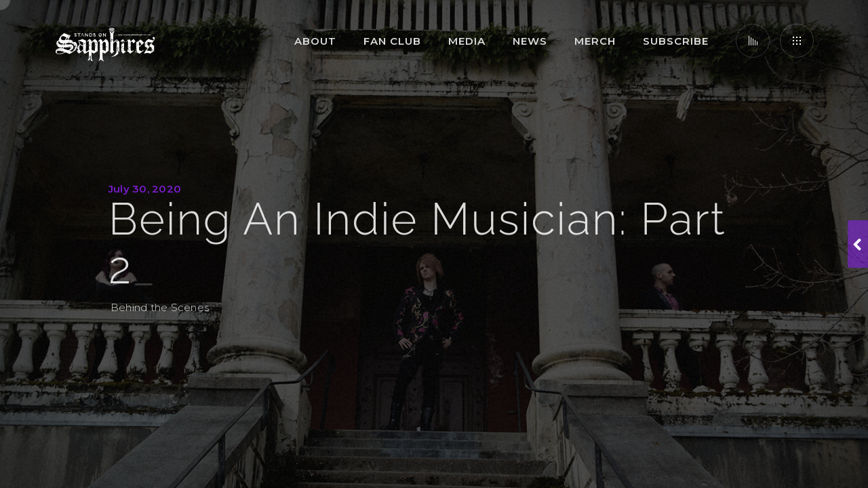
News (530, 41)
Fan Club (392, 41)
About (315, 41)
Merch (595, 41)
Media (467, 41)
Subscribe (676, 41)
